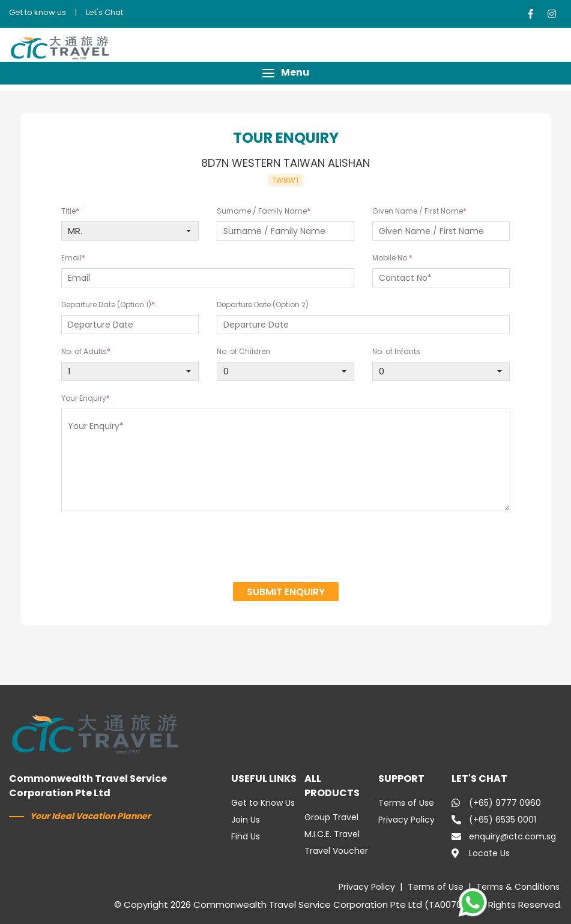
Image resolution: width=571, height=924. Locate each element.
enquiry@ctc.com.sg (504, 836)
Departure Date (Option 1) (106, 304)
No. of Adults (84, 351)
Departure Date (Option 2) (263, 304)
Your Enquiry (84, 398)
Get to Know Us (263, 803)
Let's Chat (104, 12)
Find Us (246, 836)
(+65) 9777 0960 (496, 803)
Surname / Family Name (262, 211)
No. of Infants (396, 351)
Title (68, 211)
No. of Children (243, 351)
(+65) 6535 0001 (494, 820)
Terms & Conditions (518, 887)
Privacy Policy (406, 820)
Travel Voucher (336, 851)
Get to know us (38, 12)
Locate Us (481, 853)
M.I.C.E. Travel (332, 834)
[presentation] (286, 548)
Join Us (246, 820)
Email (71, 258)
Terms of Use (406, 803)
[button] (285, 73)
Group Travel (331, 817)
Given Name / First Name (418, 211)
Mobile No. (391, 258)
